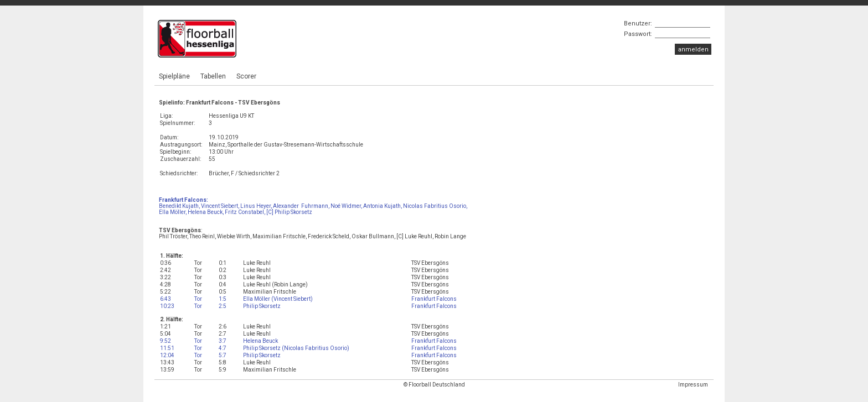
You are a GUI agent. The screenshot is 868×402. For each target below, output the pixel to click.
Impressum (693, 385)
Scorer (246, 76)
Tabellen (213, 76)
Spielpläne (174, 76)
